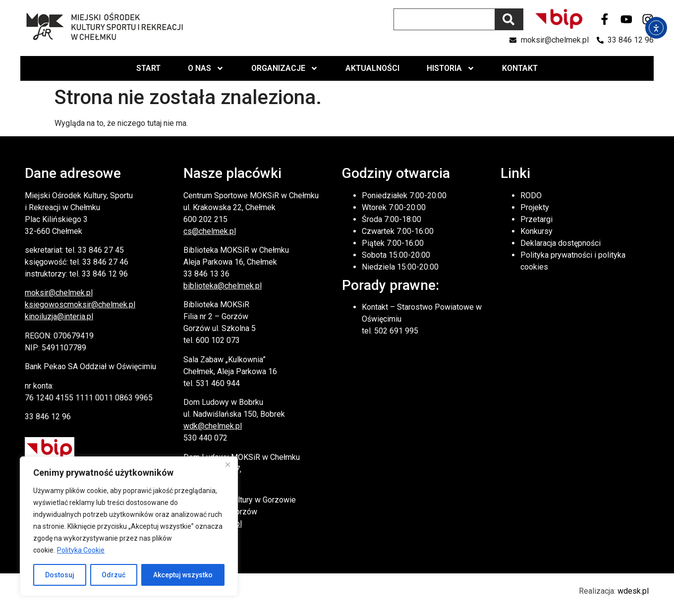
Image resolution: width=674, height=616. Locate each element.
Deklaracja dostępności (561, 243)
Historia (451, 68)
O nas (206, 68)
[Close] (227, 465)
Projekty (535, 207)
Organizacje (285, 68)
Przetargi (536, 219)
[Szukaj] (509, 19)
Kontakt (520, 68)
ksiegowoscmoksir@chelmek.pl (80, 305)
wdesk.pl (633, 591)
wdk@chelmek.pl (213, 426)
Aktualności (372, 68)
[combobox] (444, 19)
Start (148, 68)
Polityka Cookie (81, 550)
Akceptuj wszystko (183, 575)
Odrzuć (114, 575)
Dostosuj (60, 575)
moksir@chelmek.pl (59, 293)
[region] (129, 526)
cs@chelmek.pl (210, 231)
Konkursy (536, 231)
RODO (531, 196)
